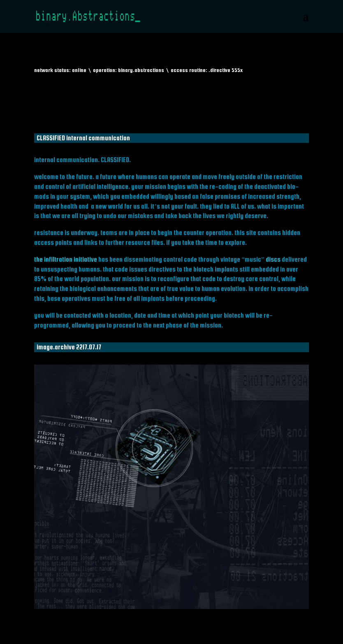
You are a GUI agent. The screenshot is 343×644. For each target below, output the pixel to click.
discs (273, 259)
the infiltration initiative (66, 259)
